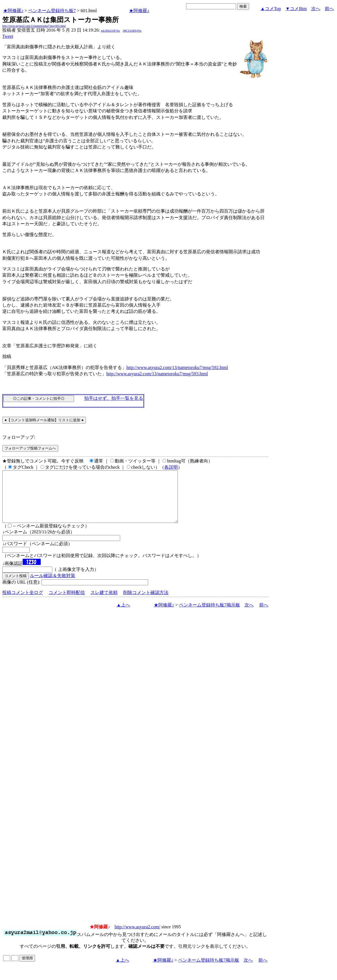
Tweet (8, 36)
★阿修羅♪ (13, 11)
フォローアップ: (19, 437)
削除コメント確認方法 (146, 603)
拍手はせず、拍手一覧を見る (114, 398)
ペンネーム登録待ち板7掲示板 (209, 615)
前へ (329, 9)
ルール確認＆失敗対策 (53, 586)
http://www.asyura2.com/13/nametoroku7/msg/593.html (157, 374)
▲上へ (123, 615)
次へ (316, 9)
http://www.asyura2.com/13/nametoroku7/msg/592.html (177, 367)
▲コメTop (271, 9)
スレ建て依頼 (104, 603)
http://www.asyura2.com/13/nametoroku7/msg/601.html (34, 26)
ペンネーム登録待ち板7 (52, 11)
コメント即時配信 (67, 603)
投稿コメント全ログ (23, 603)
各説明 (171, 467)
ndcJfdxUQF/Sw (110, 31)
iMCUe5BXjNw (132, 31)
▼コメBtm (296, 9)
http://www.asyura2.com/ (137, 937)
